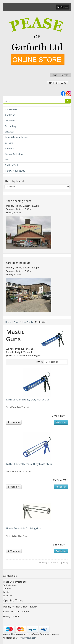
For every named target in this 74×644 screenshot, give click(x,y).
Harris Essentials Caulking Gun (23, 528)
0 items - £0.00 (57, 83)
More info (14, 422)
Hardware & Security (15, 171)
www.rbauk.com (28, 638)
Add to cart (61, 422)
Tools (8, 160)
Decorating (10, 126)
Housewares (11, 109)
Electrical (9, 132)
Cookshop (10, 120)
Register (65, 75)
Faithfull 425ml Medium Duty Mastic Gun (29, 464)
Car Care (9, 143)
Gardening (10, 115)
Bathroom (10, 148)
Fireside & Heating (14, 154)
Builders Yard (11, 165)
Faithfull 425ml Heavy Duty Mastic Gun (28, 400)
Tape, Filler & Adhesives (17, 137)
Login (54, 75)
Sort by (39, 362)
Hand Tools (27, 322)
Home (8, 322)
